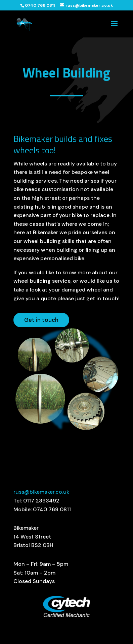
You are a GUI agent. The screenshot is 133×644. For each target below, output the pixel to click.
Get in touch (41, 320)
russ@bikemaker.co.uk (41, 492)
